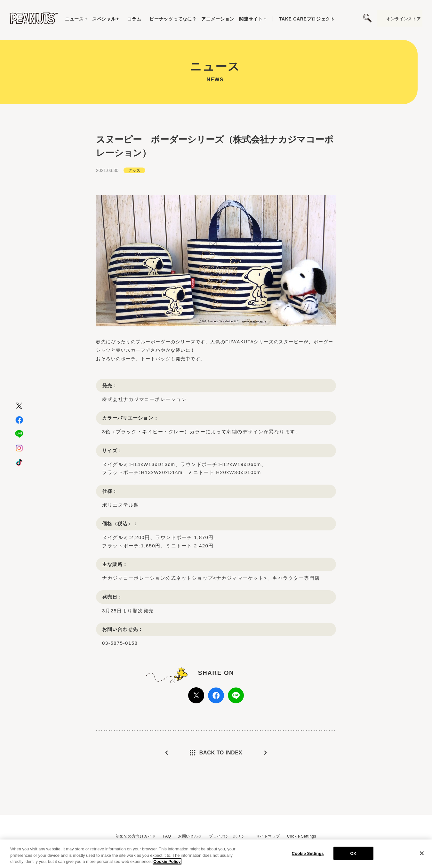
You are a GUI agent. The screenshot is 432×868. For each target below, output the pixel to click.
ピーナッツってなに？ (173, 19)
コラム (134, 19)
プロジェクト (307, 19)
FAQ (167, 836)
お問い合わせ (190, 836)
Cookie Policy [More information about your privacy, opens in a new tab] (167, 864)
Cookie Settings (302, 836)
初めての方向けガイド (136, 836)
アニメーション (218, 19)
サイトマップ (268, 836)
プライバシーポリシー (229, 836)
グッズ (134, 186)
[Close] (422, 856)
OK (353, 856)
